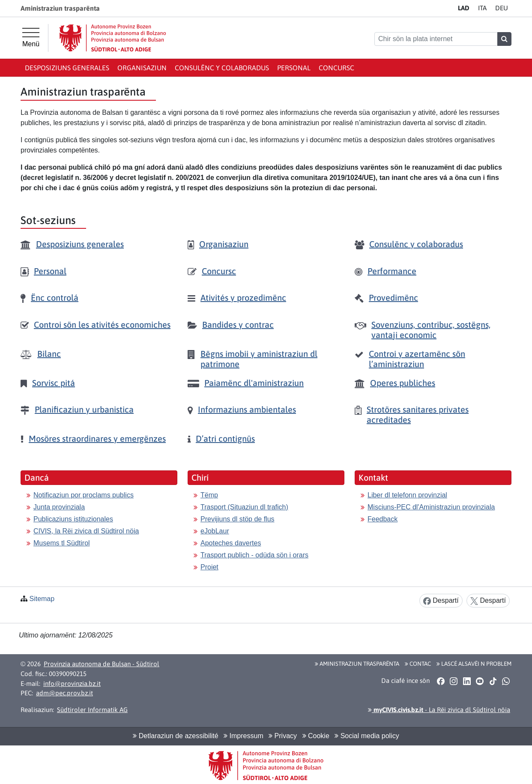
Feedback (383, 519)
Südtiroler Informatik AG (92, 710)
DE (502, 8)
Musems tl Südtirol (62, 543)
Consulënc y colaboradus (222, 68)
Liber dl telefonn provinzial (407, 495)
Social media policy (367, 736)
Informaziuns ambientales (247, 409)
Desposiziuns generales (67, 68)
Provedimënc (393, 298)
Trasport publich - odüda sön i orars (254, 555)
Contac (418, 664)
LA (464, 8)
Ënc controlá (55, 298)
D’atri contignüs (225, 438)
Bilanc (49, 354)
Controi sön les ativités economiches (102, 325)
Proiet (209, 567)
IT (482, 8)
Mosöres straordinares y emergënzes (97, 438)
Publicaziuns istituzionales (73, 519)
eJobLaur (215, 531)
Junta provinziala (59, 507)
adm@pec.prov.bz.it (64, 693)
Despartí (441, 601)
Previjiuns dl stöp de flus (238, 519)
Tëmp (209, 495)
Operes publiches (403, 383)
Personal (294, 68)
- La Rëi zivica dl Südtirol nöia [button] (439, 710)
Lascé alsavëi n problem (474, 664)
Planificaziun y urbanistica (84, 409)
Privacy (283, 736)
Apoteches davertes (231, 543)
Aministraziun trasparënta (357, 664)
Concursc (336, 68)
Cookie (316, 736)
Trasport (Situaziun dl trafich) (244, 507)
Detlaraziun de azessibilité (175, 736)
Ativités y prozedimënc (243, 298)
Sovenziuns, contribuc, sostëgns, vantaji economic (431, 330)
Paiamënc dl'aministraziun (254, 383)
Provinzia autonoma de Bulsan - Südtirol (102, 664)
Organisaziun (142, 68)
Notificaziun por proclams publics (84, 495)
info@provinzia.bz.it (72, 684)
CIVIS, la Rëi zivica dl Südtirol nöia (86, 531)
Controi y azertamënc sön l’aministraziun (417, 359)
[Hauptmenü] (31, 38)
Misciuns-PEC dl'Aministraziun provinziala (431, 507)
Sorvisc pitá (54, 383)
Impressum (244, 736)
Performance (392, 271)
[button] (441, 681)
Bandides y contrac (238, 325)
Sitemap (42, 599)
